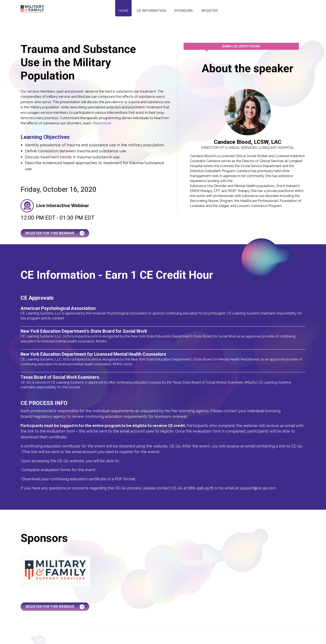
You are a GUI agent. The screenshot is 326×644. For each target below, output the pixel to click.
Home (123, 11)
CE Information (151, 11)
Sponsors (183, 11)
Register (209, 11)
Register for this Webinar (55, 233)
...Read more (101, 123)
